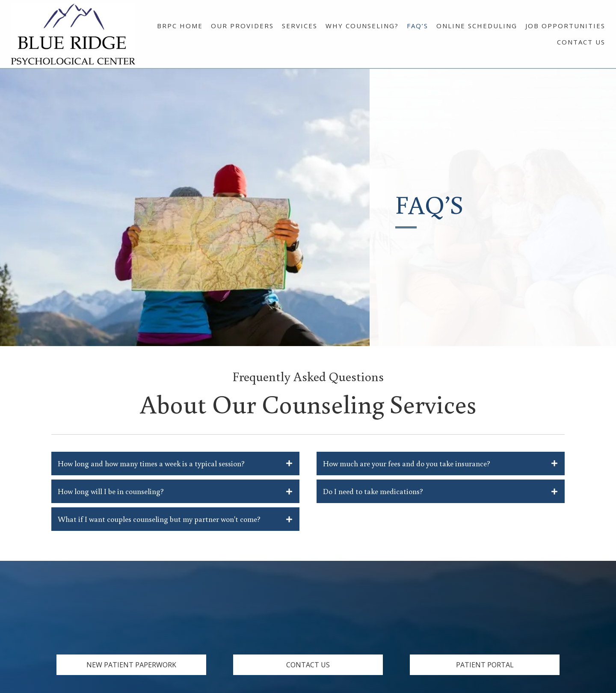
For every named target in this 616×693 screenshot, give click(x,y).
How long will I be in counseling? (111, 491)
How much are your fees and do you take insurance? (407, 463)
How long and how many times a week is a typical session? (151, 463)
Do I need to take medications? (373, 491)
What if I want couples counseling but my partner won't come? (159, 519)
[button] (131, 665)
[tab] (175, 463)
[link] (180, 25)
